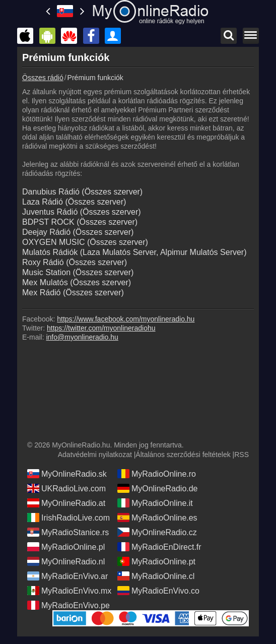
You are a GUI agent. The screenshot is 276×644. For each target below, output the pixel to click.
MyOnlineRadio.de (158, 488)
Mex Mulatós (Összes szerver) (77, 282)
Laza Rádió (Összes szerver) (74, 202)
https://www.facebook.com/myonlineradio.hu (126, 319)
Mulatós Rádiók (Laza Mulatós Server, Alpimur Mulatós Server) (134, 252)
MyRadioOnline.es (157, 518)
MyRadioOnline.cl (156, 576)
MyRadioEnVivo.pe (68, 605)
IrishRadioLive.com (68, 518)
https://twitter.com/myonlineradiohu (101, 328)
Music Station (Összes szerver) (78, 272)
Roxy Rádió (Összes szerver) (75, 262)
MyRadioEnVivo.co (158, 591)
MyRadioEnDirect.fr (159, 547)
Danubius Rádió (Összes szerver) (82, 192)
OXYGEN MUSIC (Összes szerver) (85, 242)
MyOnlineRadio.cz (157, 532)
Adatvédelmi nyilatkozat (95, 455)
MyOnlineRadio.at (66, 503)
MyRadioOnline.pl (66, 547)
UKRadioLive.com (66, 488)
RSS (242, 455)
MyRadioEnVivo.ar (67, 576)
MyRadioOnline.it (155, 503)
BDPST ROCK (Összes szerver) (80, 222)
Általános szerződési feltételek (183, 455)
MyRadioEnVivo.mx (69, 591)
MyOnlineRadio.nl (66, 561)
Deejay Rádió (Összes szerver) (78, 232)
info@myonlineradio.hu (82, 337)
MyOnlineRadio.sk (67, 474)
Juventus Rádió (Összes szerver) (82, 212)
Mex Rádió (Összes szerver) (73, 293)
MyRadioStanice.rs (68, 532)
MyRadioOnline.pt (156, 561)
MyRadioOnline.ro (157, 474)
